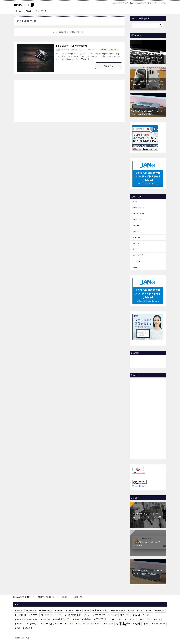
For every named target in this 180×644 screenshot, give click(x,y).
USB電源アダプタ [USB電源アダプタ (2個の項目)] (62, 619)
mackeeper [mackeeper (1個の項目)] (114, 615)
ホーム (18, 11)
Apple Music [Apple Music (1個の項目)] (32, 610)
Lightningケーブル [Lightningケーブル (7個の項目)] (78, 615)
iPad (135, 249)
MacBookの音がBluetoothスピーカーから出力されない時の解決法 (148, 572)
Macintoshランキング (139, 486)
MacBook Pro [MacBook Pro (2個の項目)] (100, 615)
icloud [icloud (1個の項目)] (132, 610)
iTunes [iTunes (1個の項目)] (59, 615)
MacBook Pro (139, 214)
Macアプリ (138, 232)
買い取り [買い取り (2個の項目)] (29, 628)
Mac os (136, 226)
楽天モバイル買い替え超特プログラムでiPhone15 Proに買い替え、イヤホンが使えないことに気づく (147, 84)
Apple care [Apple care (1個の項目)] (20, 610)
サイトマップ (41, 11)
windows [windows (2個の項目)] (87, 619)
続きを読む (112, 66)
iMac (135, 202)
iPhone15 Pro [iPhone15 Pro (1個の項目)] (48, 615)
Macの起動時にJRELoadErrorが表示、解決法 (147, 544)
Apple (136, 267)
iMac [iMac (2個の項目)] (150, 610)
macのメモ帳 (25, 4)
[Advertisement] (70, 100)
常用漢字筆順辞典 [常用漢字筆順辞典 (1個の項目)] (160, 624)
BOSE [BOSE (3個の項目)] (60, 610)
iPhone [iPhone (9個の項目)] (21, 615)
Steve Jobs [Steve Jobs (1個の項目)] (46, 619)
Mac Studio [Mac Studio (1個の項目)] (126, 615)
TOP (23, 597)
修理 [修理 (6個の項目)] (138, 624)
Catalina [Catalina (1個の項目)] (70, 610)
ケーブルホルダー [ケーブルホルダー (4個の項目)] (53, 624)
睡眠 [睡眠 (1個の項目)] (18, 628)
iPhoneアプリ (139, 255)
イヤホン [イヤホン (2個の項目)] (118, 619)
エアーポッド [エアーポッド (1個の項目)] (146, 619)
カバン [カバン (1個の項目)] (158, 619)
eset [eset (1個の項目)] (88, 610)
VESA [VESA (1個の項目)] (77, 619)
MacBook (137, 220)
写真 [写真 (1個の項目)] (147, 624)
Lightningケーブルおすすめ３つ (72, 46)
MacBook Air (139, 208)
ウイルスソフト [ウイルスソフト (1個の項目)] (132, 619)
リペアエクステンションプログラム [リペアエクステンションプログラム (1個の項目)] (90, 624)
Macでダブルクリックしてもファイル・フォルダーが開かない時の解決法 (148, 515)
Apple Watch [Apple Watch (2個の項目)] (47, 610)
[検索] (148, 25)
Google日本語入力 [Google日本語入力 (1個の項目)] (119, 610)
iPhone (104, 50)
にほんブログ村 (139, 473)
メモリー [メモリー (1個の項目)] (70, 624)
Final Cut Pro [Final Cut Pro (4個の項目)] (101, 610)
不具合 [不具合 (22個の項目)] (124, 624)
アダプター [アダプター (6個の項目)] (103, 619)
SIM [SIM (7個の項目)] (137, 615)
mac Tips (137, 237)
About (28, 11)
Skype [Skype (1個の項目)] (147, 615)
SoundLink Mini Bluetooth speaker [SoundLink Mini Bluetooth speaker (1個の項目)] (27, 619)
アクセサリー (114, 50)
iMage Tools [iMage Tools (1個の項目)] (161, 610)
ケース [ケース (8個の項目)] (34, 624)
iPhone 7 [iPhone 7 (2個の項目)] (35, 615)
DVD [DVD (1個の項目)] (80, 610)
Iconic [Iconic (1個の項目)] (141, 610)
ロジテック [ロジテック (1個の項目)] (110, 624)
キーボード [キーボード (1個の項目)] (20, 624)
